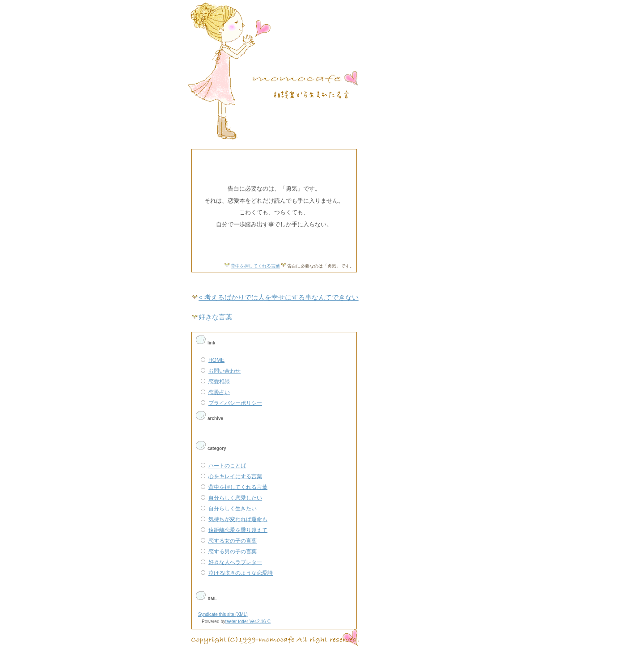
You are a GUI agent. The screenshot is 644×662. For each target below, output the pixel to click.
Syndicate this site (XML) (223, 614)
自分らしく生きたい (233, 509)
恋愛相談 (219, 382)
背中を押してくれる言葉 (255, 266)
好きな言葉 (215, 317)
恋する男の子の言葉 (233, 552)
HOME (216, 360)
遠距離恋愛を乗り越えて (238, 530)
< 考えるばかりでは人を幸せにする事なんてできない (279, 297)
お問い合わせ (225, 371)
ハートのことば (227, 466)
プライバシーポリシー (235, 403)
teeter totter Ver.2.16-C (248, 622)
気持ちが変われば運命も (238, 519)
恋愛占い (219, 392)
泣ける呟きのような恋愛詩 (241, 573)
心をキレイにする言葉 (235, 476)
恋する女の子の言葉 (233, 541)
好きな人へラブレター (235, 562)
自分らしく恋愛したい (235, 498)
